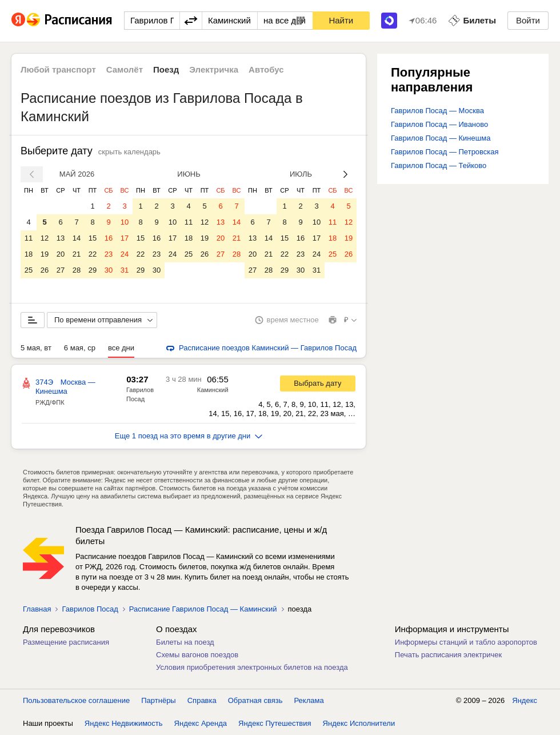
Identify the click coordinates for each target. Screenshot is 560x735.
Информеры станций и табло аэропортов (466, 642)
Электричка (214, 69)
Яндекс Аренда (201, 723)
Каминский (213, 390)
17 (125, 238)
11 (29, 238)
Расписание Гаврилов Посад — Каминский (203, 609)
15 (93, 238)
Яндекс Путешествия (275, 723)
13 (61, 238)
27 (61, 270)
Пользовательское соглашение (76, 700)
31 (125, 270)
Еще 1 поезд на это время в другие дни (189, 436)
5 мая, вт (36, 348)
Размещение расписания (66, 642)
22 (93, 254)
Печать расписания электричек (448, 655)
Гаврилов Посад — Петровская (445, 152)
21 (77, 254)
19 (45, 254)
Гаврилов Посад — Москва (437, 111)
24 (125, 254)
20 (61, 254)
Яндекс (525, 700)
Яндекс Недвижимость (124, 723)
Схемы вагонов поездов (197, 655)
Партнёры (158, 700)
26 (45, 270)
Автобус (266, 69)
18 (29, 254)
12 (45, 238)
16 (109, 238)
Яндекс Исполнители (359, 723)
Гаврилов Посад (90, 609)
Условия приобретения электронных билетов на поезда (252, 667)
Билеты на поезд (185, 642)
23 (109, 254)
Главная (37, 609)
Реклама (309, 700)
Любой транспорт (58, 69)
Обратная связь (255, 700)
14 (77, 238)
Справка (202, 700)
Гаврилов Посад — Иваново (439, 124)
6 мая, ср (80, 348)
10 (125, 222)
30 (109, 270)
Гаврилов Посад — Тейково (439, 165)
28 (77, 270)
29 (93, 270)
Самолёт (125, 69)
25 (29, 270)
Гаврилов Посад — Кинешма (441, 138)
